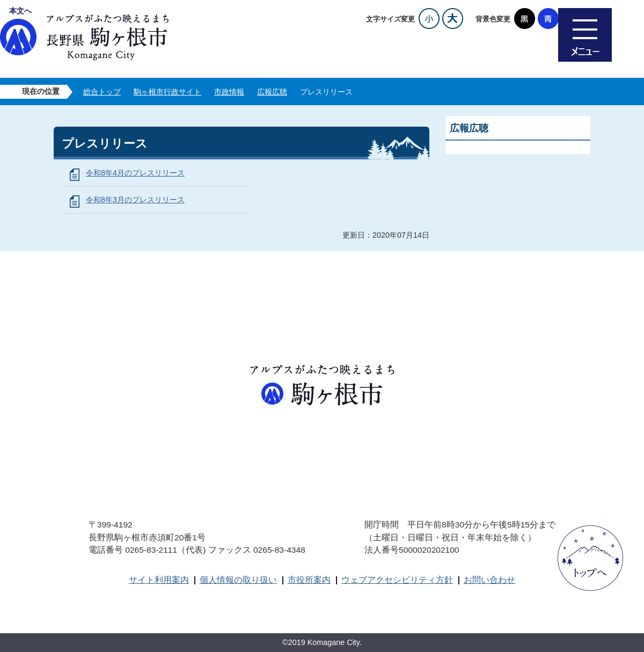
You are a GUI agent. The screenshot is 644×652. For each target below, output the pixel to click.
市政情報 (229, 92)
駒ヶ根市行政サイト (167, 92)
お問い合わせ (489, 580)
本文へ (20, 11)
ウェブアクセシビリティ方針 (397, 580)
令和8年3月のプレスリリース (135, 200)
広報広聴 (272, 92)
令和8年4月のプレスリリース (135, 173)
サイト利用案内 (159, 580)
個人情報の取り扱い (238, 580)
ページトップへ (590, 558)
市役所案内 (309, 580)
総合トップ (102, 92)
